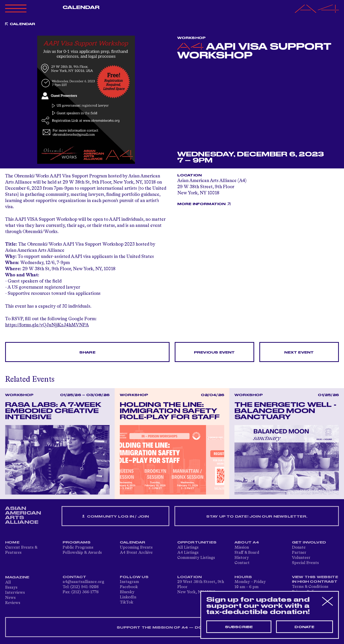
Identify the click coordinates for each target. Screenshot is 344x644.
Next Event (299, 353)
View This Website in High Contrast (315, 579)
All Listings (188, 548)
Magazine (17, 577)
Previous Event (214, 353)
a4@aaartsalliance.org (83, 582)
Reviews (13, 603)
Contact (242, 563)
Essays (11, 588)
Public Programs (78, 548)
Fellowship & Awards (82, 553)
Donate (299, 548)
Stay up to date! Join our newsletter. (257, 517)
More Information (202, 204)
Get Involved (309, 542)
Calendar (81, 7)
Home (12, 542)
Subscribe (239, 627)
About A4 (247, 542)
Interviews (15, 593)
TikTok (126, 602)
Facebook (129, 587)
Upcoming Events (136, 548)
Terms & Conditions (310, 587)
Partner (299, 553)
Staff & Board (247, 553)
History (242, 558)
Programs (77, 542)
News (10, 598)
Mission (242, 548)
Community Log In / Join (115, 516)
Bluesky (127, 592)
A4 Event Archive (136, 553)
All (8, 582)
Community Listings (196, 558)
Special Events (305, 563)
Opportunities (197, 542)
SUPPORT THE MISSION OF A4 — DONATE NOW (172, 628)
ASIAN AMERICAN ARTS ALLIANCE (23, 515)
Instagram (129, 582)
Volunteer (301, 558)
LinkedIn (128, 597)
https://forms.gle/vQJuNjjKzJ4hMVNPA (47, 325)
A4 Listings (188, 553)
